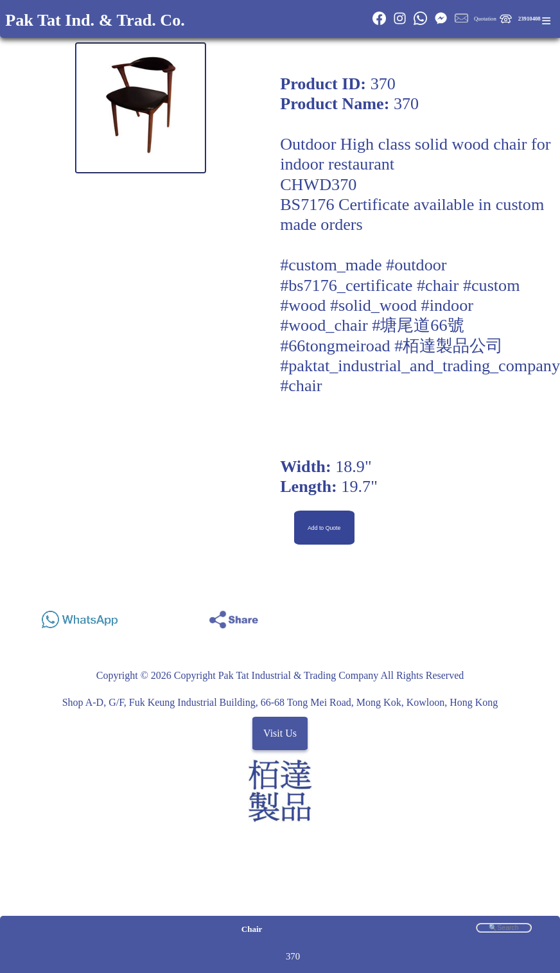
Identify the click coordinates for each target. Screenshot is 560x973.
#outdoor (416, 265)
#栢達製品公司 (449, 346)
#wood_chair (324, 325)
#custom (492, 285)
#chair (438, 285)
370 (293, 956)
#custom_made (331, 265)
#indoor (447, 305)
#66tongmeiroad (335, 346)
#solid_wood (373, 305)
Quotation (485, 19)
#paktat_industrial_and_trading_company (420, 366)
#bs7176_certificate (346, 285)
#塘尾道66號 (418, 325)
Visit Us (280, 733)
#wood (303, 305)
